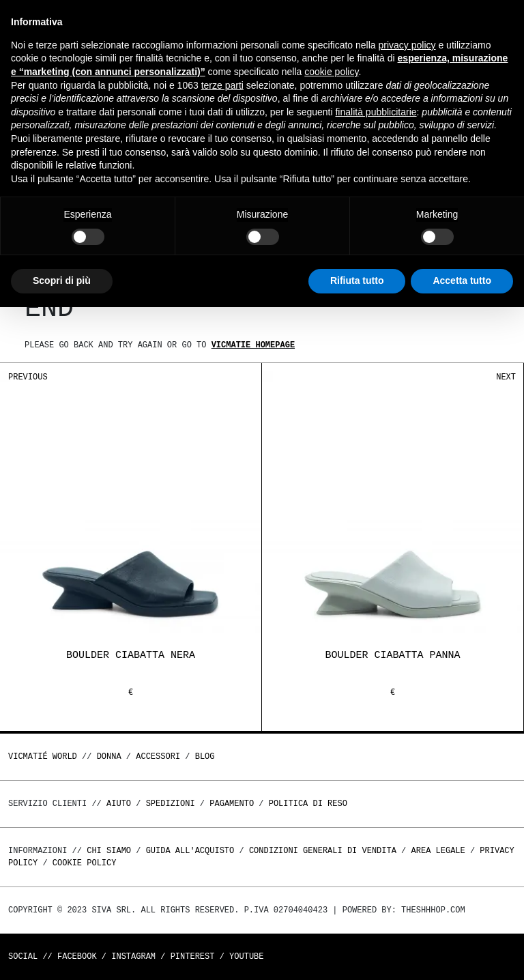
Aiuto (119, 804)
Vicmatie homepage (253, 345)
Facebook (77, 956)
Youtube (246, 956)
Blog (205, 756)
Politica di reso (308, 804)
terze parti (222, 85)
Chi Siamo (109, 851)
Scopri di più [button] (62, 280)
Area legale (438, 851)
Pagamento (232, 804)
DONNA (109, 756)
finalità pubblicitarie (376, 112)
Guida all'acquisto (190, 851)
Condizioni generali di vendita (323, 851)
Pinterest (193, 956)
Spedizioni (171, 804)
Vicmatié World (43, 756)
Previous (28, 377)
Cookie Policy (85, 863)
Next (506, 377)
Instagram (133, 956)
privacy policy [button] (407, 45)
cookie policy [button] (331, 72)
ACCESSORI (158, 756)
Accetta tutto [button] (462, 280)
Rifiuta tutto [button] (357, 280)
